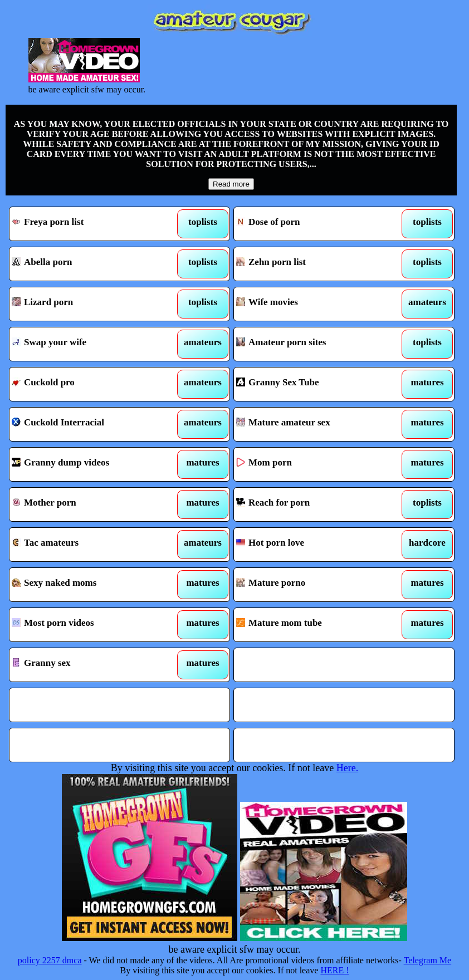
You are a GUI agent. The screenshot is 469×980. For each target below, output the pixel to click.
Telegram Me (428, 960)
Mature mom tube (315, 625)
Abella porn (91, 264)
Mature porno (315, 585)
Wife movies (315, 304)
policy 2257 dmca (50, 960)
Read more (231, 184)
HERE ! (334, 970)
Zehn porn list (315, 264)
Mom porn (315, 464)
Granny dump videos (91, 464)
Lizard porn (91, 304)
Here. (347, 768)
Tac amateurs (91, 545)
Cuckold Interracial (91, 424)
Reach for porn (315, 504)
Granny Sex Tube (315, 384)
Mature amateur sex (315, 424)
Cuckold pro (91, 384)
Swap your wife (91, 344)
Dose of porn (315, 224)
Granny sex (91, 665)
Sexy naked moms (91, 585)
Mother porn (91, 504)
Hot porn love (315, 545)
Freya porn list (91, 224)
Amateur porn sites (315, 344)
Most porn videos (91, 625)
